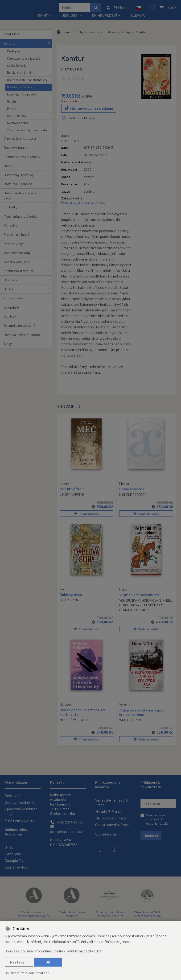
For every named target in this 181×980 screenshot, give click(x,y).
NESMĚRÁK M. (154, 606)
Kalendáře (11, 309)
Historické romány (20, 89)
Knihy (80, 34)
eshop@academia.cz (66, 829)
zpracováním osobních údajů (157, 821)
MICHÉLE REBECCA (133, 496)
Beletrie (10, 45)
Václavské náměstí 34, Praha (113, 802)
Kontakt (57, 782)
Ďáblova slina (71, 596)
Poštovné (12, 796)
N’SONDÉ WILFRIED (73, 721)
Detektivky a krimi (19, 74)
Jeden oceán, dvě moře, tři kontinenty (82, 713)
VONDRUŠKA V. (130, 602)
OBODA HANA (69, 602)
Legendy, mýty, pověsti (22, 96)
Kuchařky (11, 209)
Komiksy (10, 318)
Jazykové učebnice (18, 185)
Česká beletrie (17, 67)
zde (47, 973)
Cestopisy (14, 53)
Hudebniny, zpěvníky (19, 176)
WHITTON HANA (131, 722)
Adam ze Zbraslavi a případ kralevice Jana (142, 714)
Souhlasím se (157, 819)
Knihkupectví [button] (104, 17)
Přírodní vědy (13, 245)
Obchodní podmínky (20, 802)
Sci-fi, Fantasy (17, 117)
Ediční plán (13, 854)
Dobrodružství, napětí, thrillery (27, 82)
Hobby (8, 167)
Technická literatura (19, 272)
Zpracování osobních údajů (21, 811)
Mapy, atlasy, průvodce (21, 218)
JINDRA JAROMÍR (72, 496)
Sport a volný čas (16, 263)
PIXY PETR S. (72, 71)
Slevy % (138, 17)
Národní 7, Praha (108, 811)
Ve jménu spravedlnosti (139, 596)
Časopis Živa (15, 860)
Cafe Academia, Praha (112, 825)
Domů (64, 34)
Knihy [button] (43, 17)
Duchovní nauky (15, 149)
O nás (9, 847)
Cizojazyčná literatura (20, 140)
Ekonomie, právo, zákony (22, 158)
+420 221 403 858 (67, 822)
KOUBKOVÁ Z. (133, 606)
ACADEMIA (12, 36)
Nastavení (19, 962)
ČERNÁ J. (126, 611)
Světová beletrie (18, 124)
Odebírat (151, 836)
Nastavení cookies (19, 820)
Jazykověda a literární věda (20, 197)
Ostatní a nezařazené (20, 327)
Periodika (11, 227)
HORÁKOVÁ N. (152, 602)
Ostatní (12, 103)
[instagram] (114, 849)
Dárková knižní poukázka (22, 336)
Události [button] (70, 17)
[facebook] (100, 849)
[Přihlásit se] (119, 8)
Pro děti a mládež (16, 236)
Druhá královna (132, 490)
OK (48, 962)
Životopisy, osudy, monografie (27, 132)
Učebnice (11, 282)
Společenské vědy (17, 254)
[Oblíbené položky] (152, 8)
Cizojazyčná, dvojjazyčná (24, 60)
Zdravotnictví (14, 300)
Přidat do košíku (87, 515)
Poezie (12, 110)
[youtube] (100, 862)
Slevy (8, 345)
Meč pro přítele (72, 490)
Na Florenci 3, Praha (111, 818)
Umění (8, 291)
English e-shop (16, 867)
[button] (140, 8)
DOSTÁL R (142, 611)
